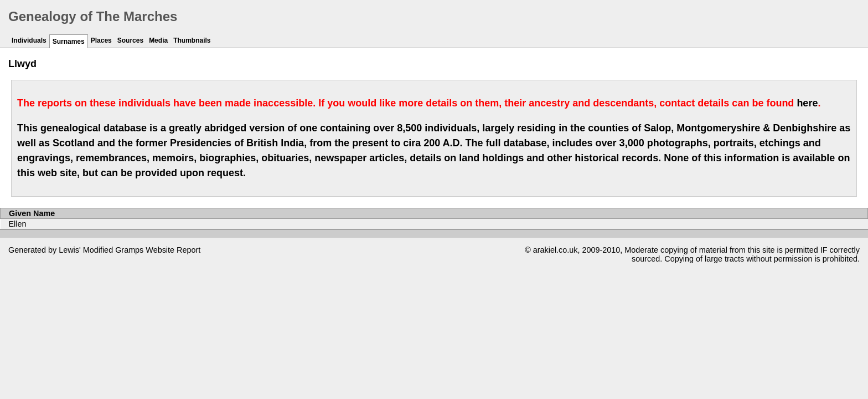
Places (101, 40)
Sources (130, 40)
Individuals (29, 40)
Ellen (18, 224)
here (807, 103)
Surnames (69, 42)
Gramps (129, 250)
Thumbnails (192, 40)
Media (158, 40)
